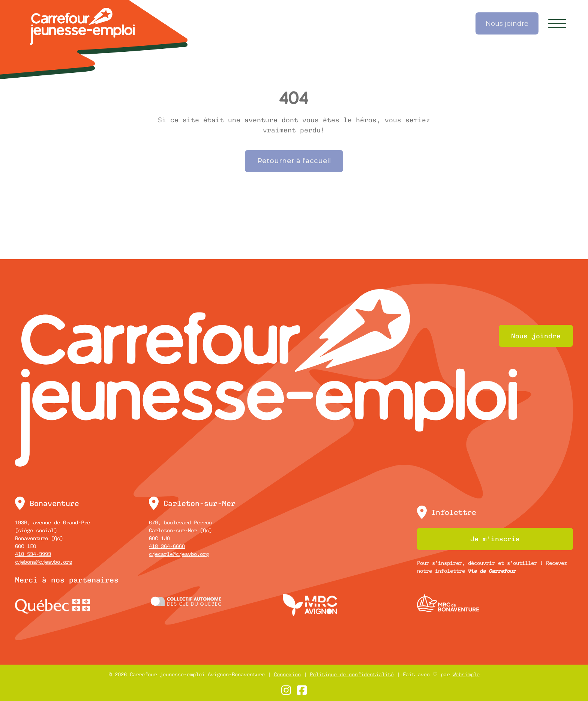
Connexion (287, 674)
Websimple (466, 674)
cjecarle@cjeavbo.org (179, 554)
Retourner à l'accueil (294, 161)
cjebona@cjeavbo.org (43, 562)
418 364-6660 (167, 546)
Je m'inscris (495, 539)
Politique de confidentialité (352, 674)
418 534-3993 (33, 554)
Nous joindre (507, 24)
